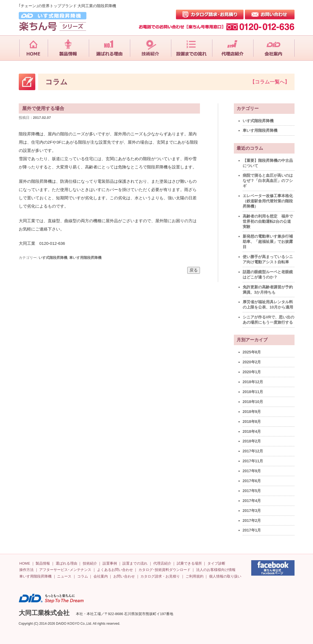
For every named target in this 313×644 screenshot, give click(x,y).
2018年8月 (252, 422)
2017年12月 (253, 451)
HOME (25, 563)
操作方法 (26, 570)
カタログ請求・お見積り (160, 576)
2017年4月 (252, 501)
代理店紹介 (162, 563)
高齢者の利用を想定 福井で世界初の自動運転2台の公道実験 (268, 221)
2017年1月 (252, 530)
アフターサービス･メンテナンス (65, 570)
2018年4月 (252, 431)
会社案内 (101, 576)
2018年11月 (253, 392)
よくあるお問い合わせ (115, 570)
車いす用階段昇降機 (85, 258)
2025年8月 (252, 352)
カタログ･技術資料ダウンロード (164, 570)
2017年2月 (252, 520)
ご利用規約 (195, 576)
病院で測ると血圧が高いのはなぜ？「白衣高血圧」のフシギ (268, 181)
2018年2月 (252, 441)
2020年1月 (252, 372)
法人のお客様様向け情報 (216, 570)
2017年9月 (252, 471)
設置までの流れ (135, 563)
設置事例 (110, 563)
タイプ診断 (216, 563)
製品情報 (43, 563)
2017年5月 (252, 491)
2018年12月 (253, 382)
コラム (83, 576)
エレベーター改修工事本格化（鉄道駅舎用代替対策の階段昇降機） (268, 201)
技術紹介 (90, 563)
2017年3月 (252, 511)
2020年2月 (252, 362)
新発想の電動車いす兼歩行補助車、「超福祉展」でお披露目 (268, 241)
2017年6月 (252, 481)
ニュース (64, 576)
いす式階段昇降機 (53, 258)
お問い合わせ (124, 576)
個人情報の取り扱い (225, 576)
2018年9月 (252, 412)
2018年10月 (253, 402)
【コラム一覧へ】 (270, 82)
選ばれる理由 (66, 563)
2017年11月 (253, 461)
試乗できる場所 (189, 563)
